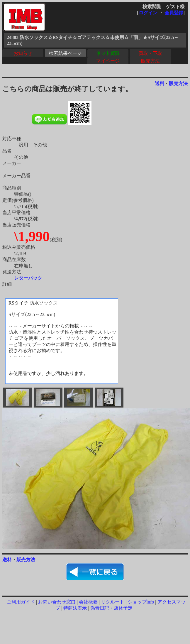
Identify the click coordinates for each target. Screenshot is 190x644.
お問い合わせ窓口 (57, 602)
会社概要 (88, 602)
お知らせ (23, 53)
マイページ (108, 61)
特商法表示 (75, 608)
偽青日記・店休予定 (111, 608)
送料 (160, 83)
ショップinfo (141, 602)
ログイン (148, 13)
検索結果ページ (65, 53)
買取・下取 (150, 53)
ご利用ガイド (21, 602)
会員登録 (174, 13)
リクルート (113, 602)
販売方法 (150, 61)
